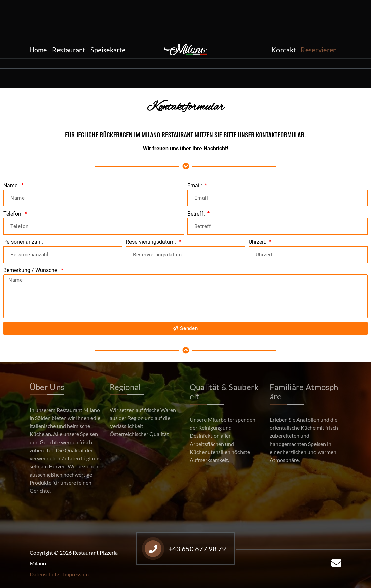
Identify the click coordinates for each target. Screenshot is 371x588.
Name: (12, 185)
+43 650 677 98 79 (67, 18)
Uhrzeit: (258, 242)
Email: (195, 185)
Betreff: (197, 214)
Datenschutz (44, 574)
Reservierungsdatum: (152, 242)
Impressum (76, 574)
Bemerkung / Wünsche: (32, 270)
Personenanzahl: (23, 242)
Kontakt (284, 50)
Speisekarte (108, 50)
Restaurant (69, 50)
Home (38, 50)
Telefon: (14, 214)
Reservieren (319, 50)
